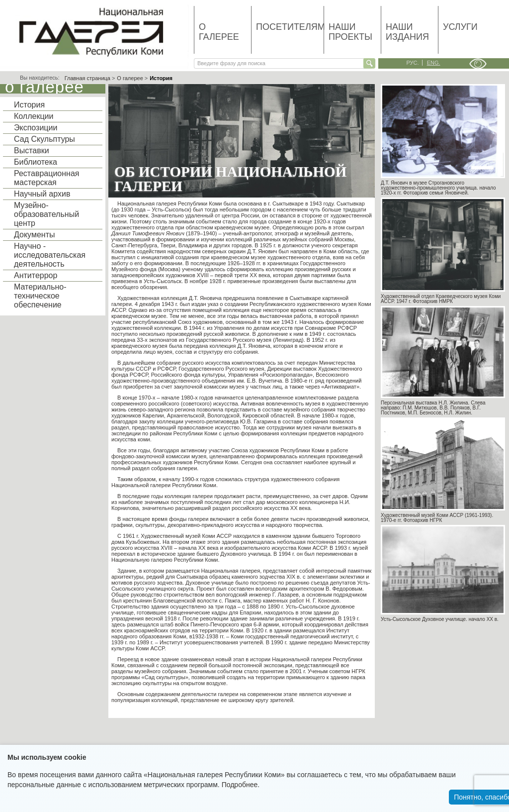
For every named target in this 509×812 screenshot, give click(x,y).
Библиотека (36, 162)
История (29, 105)
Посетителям (290, 27)
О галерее (219, 32)
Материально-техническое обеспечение (40, 296)
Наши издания (407, 32)
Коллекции (34, 116)
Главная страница (87, 78)
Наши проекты (350, 32)
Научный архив (42, 194)
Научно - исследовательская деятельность (50, 255)
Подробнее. (241, 785)
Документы (34, 235)
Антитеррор (36, 275)
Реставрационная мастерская (46, 178)
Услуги (460, 27)
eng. (434, 63)
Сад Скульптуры (44, 139)
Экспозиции (36, 128)
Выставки (32, 151)
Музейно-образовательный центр (46, 214)
